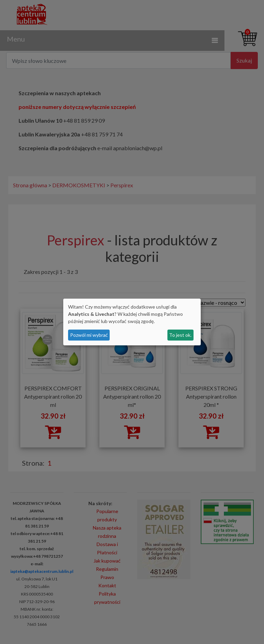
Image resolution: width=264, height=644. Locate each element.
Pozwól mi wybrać (89, 335)
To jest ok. (180, 335)
